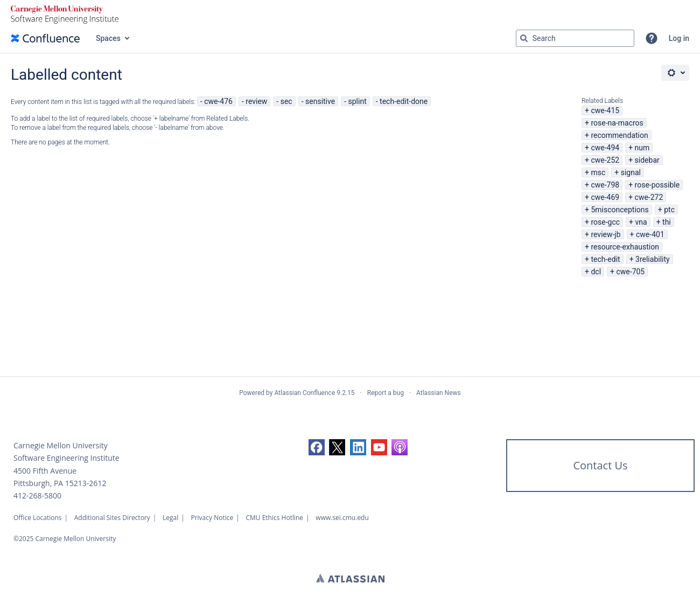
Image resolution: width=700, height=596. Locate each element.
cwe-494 (605, 148)
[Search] (524, 38)
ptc (669, 210)
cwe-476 (218, 101)
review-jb (605, 234)
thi (667, 222)
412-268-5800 (37, 495)
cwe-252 (605, 160)
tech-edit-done (404, 101)
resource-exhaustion (625, 247)
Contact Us (600, 465)
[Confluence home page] (45, 38)
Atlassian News (439, 393)
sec (286, 101)
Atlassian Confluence (304, 393)
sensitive (320, 101)
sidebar (647, 160)
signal (631, 172)
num (642, 148)
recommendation (619, 135)
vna (641, 222)
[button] (652, 38)
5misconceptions (619, 210)
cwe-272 (649, 197)
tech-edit (605, 259)
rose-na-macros (617, 123)
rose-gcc (605, 222)
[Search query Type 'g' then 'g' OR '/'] (575, 38)
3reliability (653, 259)
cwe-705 (630, 272)
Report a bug (386, 393)
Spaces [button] (108, 38)
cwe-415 (605, 110)
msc (598, 172)
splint (358, 101)
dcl (596, 272)
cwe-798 (605, 185)
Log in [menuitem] (679, 38)
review (256, 101)
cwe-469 (605, 197)
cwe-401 (650, 234)
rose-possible (657, 185)
